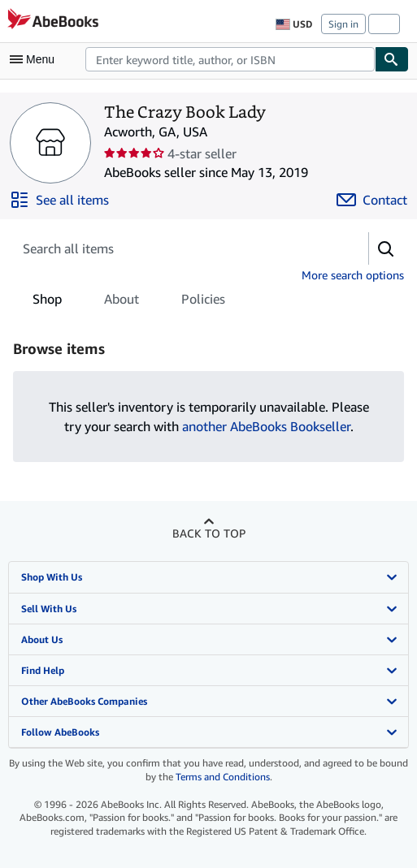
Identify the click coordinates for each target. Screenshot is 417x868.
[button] (386, 248)
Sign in (343, 24)
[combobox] (230, 59)
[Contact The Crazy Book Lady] (372, 200)
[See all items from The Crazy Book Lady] (59, 200)
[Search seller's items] (174, 248)
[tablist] (129, 299)
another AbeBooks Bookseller (266, 426)
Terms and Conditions (223, 777)
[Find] (392, 59)
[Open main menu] (36, 59)
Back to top (209, 533)
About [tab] (122, 302)
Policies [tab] (203, 302)
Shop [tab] (47, 302)
